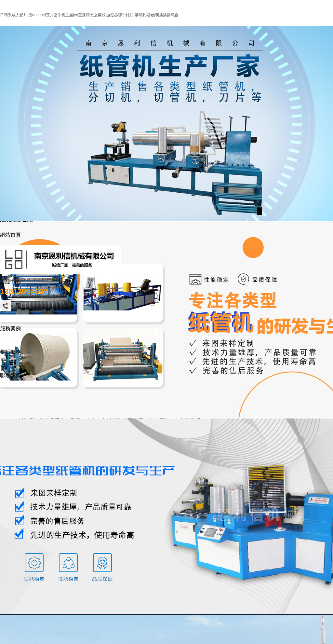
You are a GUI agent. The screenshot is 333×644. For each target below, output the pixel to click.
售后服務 (10, 352)
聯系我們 (10, 375)
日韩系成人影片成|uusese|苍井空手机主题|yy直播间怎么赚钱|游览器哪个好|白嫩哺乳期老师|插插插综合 (89, 15)
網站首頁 (10, 235)
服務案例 (10, 329)
